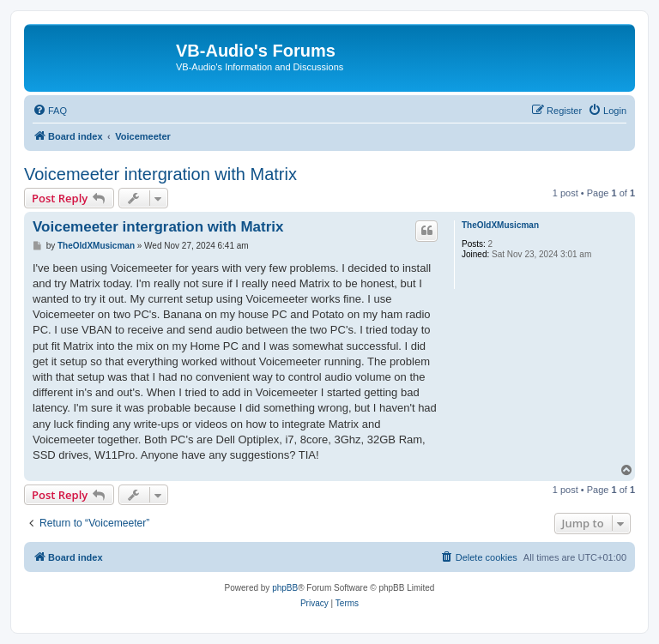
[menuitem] (50, 111)
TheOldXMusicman (500, 225)
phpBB (285, 588)
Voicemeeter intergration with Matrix (160, 174)
